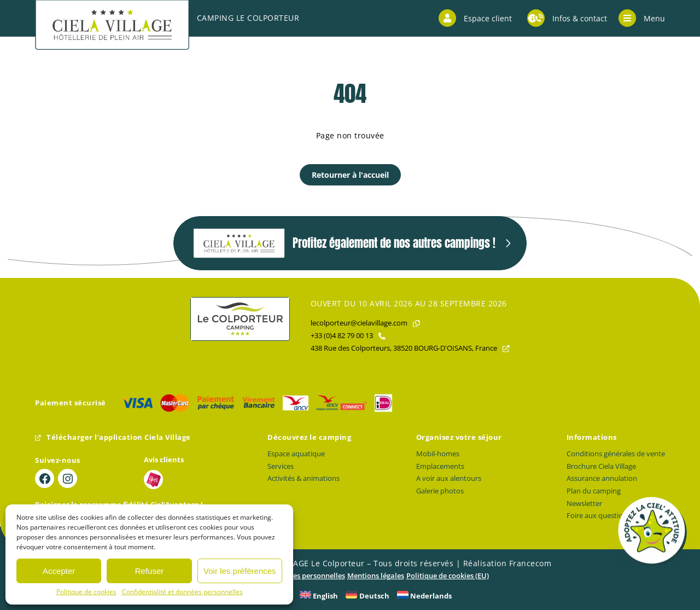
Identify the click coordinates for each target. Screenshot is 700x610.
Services (281, 466)
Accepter (59, 571)
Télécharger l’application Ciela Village (113, 437)
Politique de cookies (86, 592)
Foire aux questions (599, 516)
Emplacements (440, 466)
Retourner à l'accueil (350, 175)
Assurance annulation (602, 478)
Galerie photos (440, 491)
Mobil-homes (438, 454)
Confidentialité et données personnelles (182, 592)
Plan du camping (594, 491)
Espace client (475, 18)
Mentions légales (376, 576)
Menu (642, 18)
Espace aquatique (296, 454)
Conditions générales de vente (616, 454)
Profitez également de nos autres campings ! (344, 243)
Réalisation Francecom (507, 563)
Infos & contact (567, 18)
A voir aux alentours (449, 478)
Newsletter (584, 504)
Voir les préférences (240, 571)
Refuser (150, 571)
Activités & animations (304, 478)
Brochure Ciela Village (601, 466)
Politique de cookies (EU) (448, 576)
